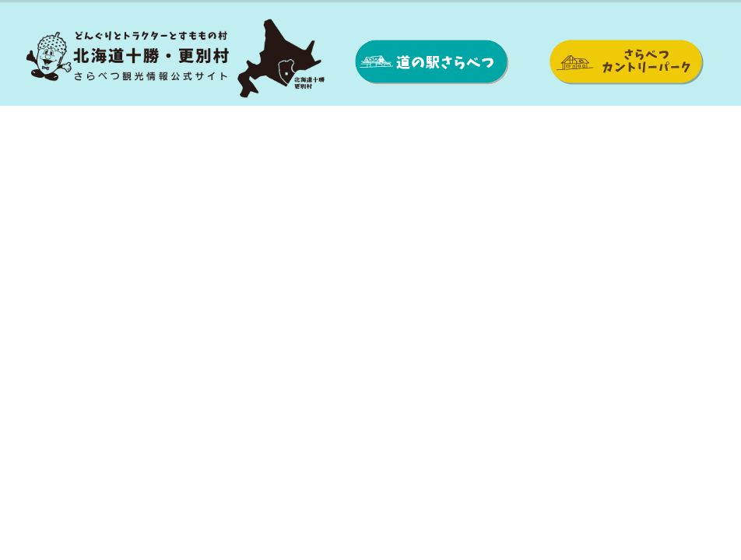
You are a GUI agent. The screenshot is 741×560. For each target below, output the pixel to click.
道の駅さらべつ (432, 62)
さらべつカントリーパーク (625, 62)
